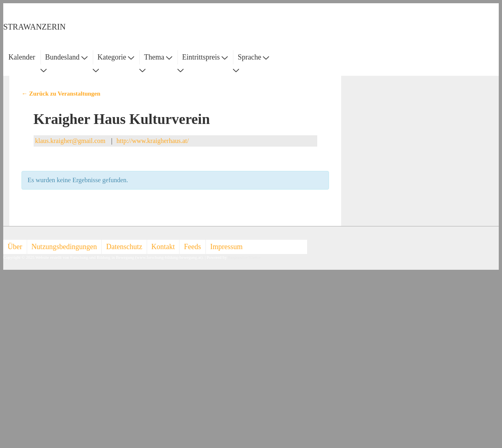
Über (15, 247)
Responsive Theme (244, 257)
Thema (158, 57)
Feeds (192, 247)
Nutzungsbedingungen (64, 247)
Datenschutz (124, 247)
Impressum (226, 247)
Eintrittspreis (205, 57)
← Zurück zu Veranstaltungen (61, 94)
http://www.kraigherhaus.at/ (153, 141)
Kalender (22, 57)
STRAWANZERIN (34, 27)
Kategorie (115, 57)
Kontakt (163, 247)
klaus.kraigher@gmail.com (70, 141)
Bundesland (66, 57)
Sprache (253, 57)
